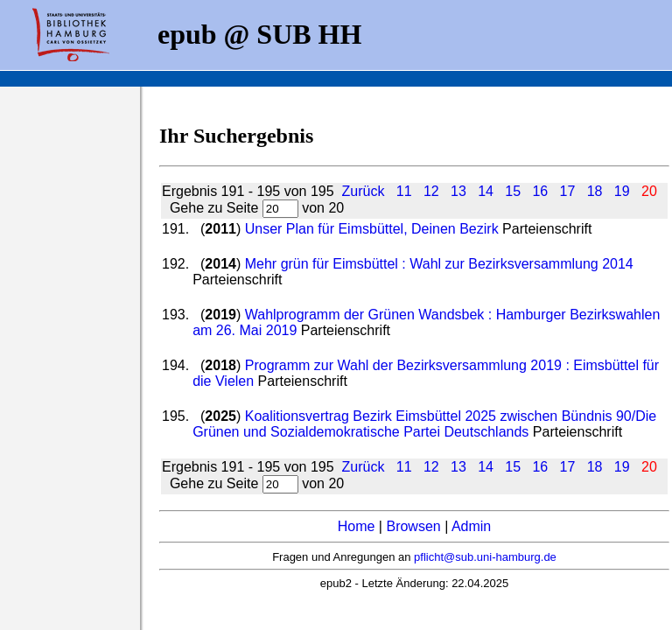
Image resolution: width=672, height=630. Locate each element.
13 (458, 191)
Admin (471, 526)
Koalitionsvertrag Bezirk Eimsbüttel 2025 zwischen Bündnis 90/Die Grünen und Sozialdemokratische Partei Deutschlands (424, 424)
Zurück (363, 191)
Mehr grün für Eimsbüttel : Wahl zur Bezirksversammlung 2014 (439, 264)
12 (431, 191)
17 (568, 191)
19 (622, 191)
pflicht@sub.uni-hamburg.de (485, 557)
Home (357, 526)
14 (486, 191)
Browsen (413, 526)
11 (404, 191)
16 (540, 191)
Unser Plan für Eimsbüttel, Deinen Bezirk (372, 229)
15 (513, 191)
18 (595, 191)
